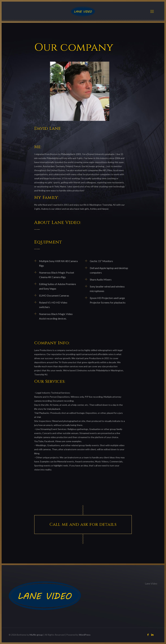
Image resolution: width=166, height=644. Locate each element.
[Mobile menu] (152, 11)
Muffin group (36, 635)
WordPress (85, 635)
